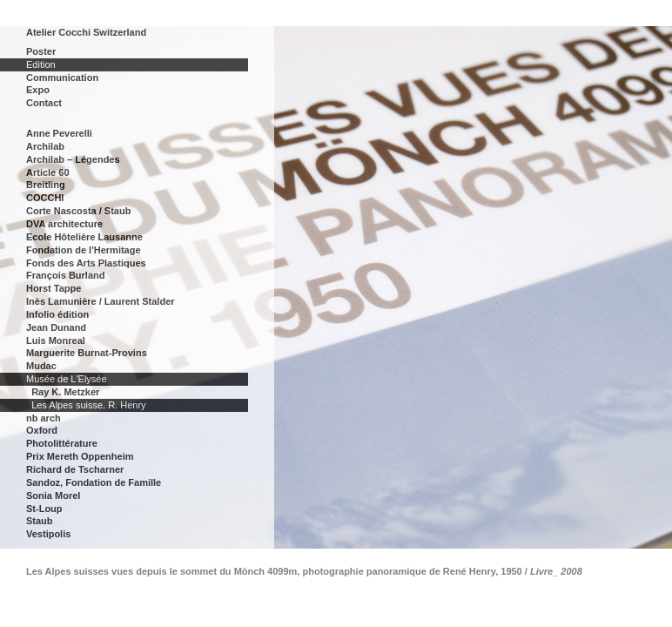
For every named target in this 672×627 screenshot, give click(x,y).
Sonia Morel (53, 496)
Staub (40, 521)
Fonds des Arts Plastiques (86, 263)
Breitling (46, 185)
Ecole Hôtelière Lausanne (84, 237)
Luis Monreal (56, 340)
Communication (62, 78)
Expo (38, 90)
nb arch (44, 418)
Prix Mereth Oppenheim (80, 456)
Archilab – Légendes (73, 159)
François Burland (65, 275)
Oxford (42, 430)
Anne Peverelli (59, 133)
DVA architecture (64, 224)
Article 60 (48, 172)
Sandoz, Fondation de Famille (94, 482)
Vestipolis (48, 534)
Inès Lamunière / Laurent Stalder (101, 301)
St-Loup (44, 509)
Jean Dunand (56, 327)
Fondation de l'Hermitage (84, 250)
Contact (44, 103)
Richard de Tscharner (75, 469)
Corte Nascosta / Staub (78, 211)
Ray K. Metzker (65, 392)
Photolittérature (62, 443)
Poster (41, 51)
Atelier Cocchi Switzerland (86, 32)
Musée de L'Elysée (67, 379)
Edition (41, 64)
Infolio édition (57, 314)
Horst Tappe (54, 288)
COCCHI (45, 198)
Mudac (41, 366)
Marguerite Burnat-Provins (87, 353)
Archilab (45, 146)
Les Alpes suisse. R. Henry (88, 405)
